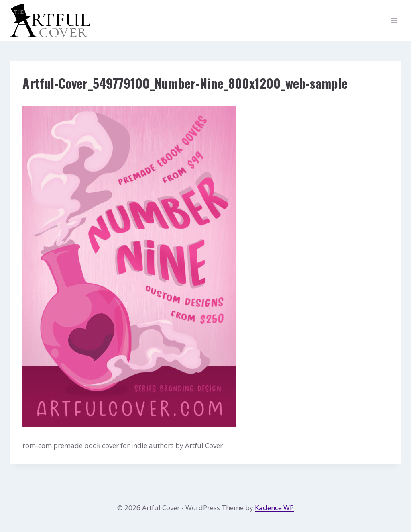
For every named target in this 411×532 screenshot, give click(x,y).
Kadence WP (274, 508)
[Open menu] (394, 21)
